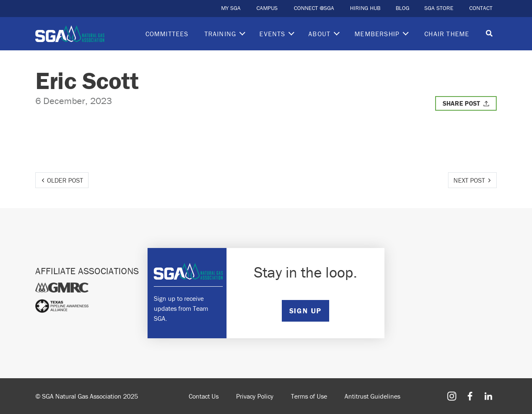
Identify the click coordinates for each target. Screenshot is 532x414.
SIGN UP (305, 311)
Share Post (461, 103)
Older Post (65, 180)
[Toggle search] (489, 34)
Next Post (469, 180)
